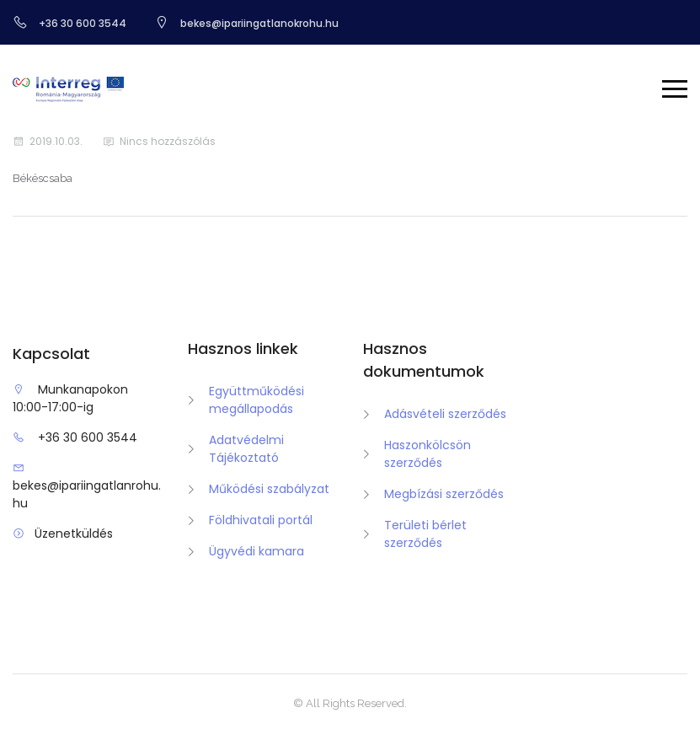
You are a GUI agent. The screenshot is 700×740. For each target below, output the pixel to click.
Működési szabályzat (269, 489)
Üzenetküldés (74, 534)
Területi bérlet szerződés (425, 534)
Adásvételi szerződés (445, 414)
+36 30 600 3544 (88, 437)
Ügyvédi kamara (256, 551)
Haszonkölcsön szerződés (427, 454)
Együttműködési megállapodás (256, 400)
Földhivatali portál (261, 520)
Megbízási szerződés (444, 494)
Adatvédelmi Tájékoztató (246, 449)
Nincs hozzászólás (168, 141)
